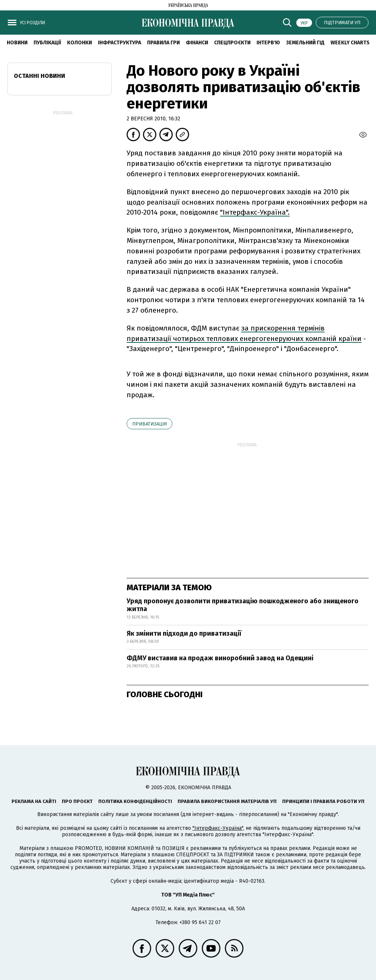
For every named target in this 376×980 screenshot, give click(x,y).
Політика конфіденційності (135, 801)
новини (17, 43)
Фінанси (197, 43)
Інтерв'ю (268, 43)
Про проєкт (77, 801)
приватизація (149, 424)
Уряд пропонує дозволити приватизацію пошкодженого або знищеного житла (243, 605)
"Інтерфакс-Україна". (255, 212)
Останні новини (39, 76)
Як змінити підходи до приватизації (184, 633)
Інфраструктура (120, 43)
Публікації (47, 43)
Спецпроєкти (232, 43)
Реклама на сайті (34, 801)
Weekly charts (350, 43)
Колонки (79, 43)
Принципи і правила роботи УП (323, 801)
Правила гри (163, 43)
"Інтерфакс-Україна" (218, 828)
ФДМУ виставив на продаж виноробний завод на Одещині (220, 658)
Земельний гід (305, 43)
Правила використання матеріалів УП (227, 801)
